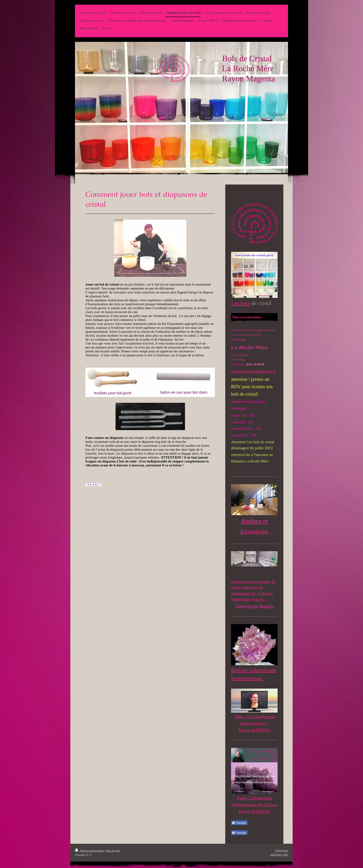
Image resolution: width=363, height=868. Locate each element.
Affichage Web (279, 854)
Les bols (240, 303)
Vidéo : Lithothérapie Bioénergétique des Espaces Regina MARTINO (254, 805)
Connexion (281, 850)
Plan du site (113, 851)
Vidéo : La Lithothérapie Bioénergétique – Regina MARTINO (254, 723)
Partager (239, 823)
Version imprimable (90, 851)
